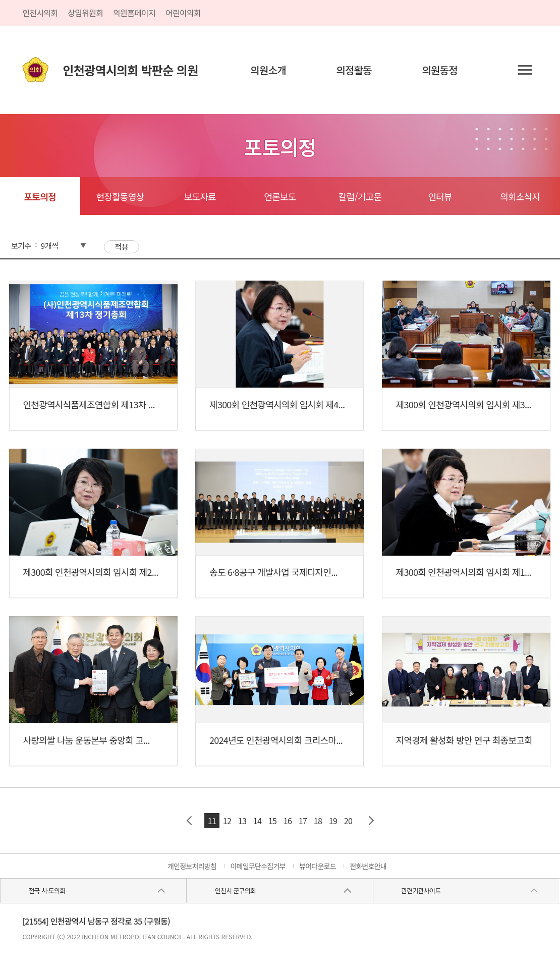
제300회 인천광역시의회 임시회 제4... (277, 404)
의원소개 (268, 70)
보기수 (21, 246)
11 (212, 821)
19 (333, 821)
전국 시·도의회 (47, 891)
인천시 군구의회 (235, 891)
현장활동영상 (120, 196)
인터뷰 (440, 196)
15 (272, 821)
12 (227, 821)
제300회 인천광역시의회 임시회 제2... (90, 572)
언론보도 (280, 196)
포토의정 (40, 196)
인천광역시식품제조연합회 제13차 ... (89, 404)
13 (242, 821)
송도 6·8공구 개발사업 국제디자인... (273, 572)
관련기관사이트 (421, 891)
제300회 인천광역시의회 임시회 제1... (464, 572)
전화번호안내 (368, 866)
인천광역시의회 (130, 70)
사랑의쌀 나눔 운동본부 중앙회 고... (86, 740)
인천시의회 (40, 13)
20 (348, 821)
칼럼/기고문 (360, 196)
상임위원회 (85, 13)
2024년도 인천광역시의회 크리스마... (276, 740)
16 (288, 821)
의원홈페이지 (134, 13)
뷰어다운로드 (318, 866)
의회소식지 (520, 196)
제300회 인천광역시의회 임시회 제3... (464, 404)
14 (257, 821)
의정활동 (354, 70)
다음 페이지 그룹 (371, 821)
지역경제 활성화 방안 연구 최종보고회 (464, 740)
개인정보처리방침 (192, 866)
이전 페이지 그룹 (189, 821)
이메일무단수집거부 (258, 866)
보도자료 (200, 196)
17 (303, 821)
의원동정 (440, 70)
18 (318, 821)
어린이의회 (183, 13)
